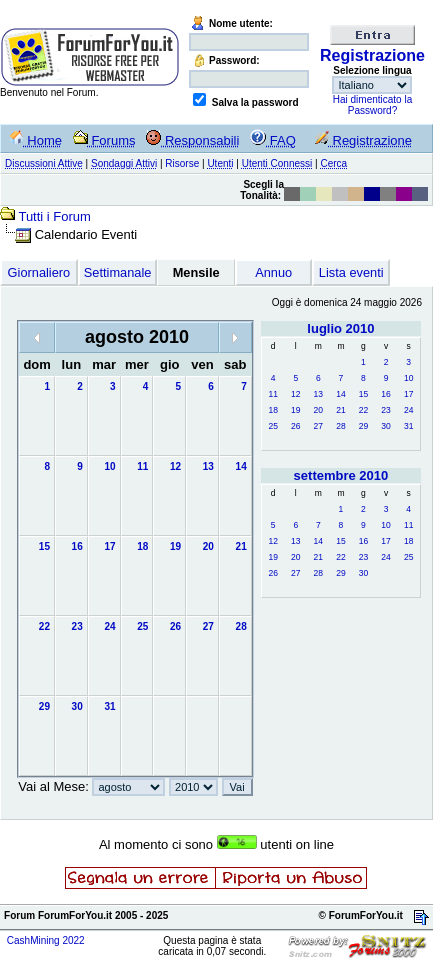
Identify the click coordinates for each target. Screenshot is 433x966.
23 (385, 410)
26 (295, 426)
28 (340, 426)
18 (272, 410)
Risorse (182, 163)
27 (318, 426)
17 (408, 394)
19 (295, 410)
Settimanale (118, 272)
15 (363, 394)
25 (272, 426)
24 (408, 410)
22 (363, 410)
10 (408, 378)
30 (385, 426)
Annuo (273, 272)
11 (272, 394)
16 (385, 394)
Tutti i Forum (54, 216)
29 (363, 426)
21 (340, 410)
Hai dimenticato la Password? (372, 105)
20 (318, 410)
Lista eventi (351, 272)
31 (408, 426)
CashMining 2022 (46, 940)
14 (340, 394)
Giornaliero (39, 272)
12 (295, 394)
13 (318, 394)
